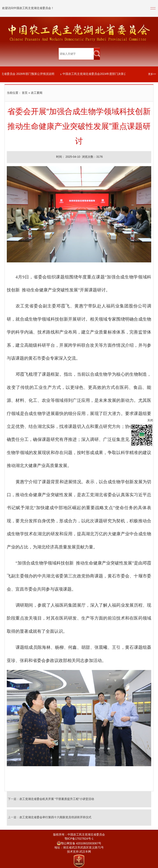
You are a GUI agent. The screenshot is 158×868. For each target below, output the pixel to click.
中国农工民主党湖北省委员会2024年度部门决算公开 (96, 74)
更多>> (152, 74)
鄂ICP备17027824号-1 (79, 839)
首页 (25, 93)
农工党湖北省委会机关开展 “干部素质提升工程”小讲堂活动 (57, 799)
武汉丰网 (85, 852)
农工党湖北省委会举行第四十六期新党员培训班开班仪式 (55, 818)
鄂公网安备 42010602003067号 (79, 844)
